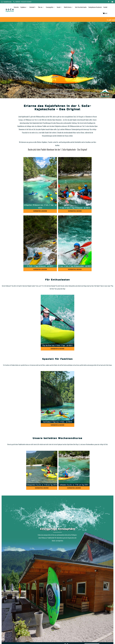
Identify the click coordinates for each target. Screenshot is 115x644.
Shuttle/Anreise (68, 7)
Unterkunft (32, 7)
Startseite (16, 7)
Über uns (40, 7)
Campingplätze (50, 7)
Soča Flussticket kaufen (81, 7)
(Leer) (105, 13)
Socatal (59, 7)
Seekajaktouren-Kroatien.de (95, 7)
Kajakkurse (23, 7)
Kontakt (105, 7)
